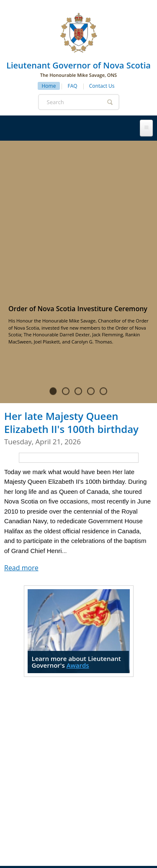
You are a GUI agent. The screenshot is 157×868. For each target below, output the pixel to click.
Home (49, 86)
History (116, 722)
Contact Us (102, 86)
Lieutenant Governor (61, 722)
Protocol (113, 740)
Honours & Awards (51, 758)
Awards (78, 508)
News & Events (113, 758)
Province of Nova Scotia (104, 847)
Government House (58, 740)
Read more (21, 410)
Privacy (57, 840)
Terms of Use (91, 840)
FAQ (73, 86)
